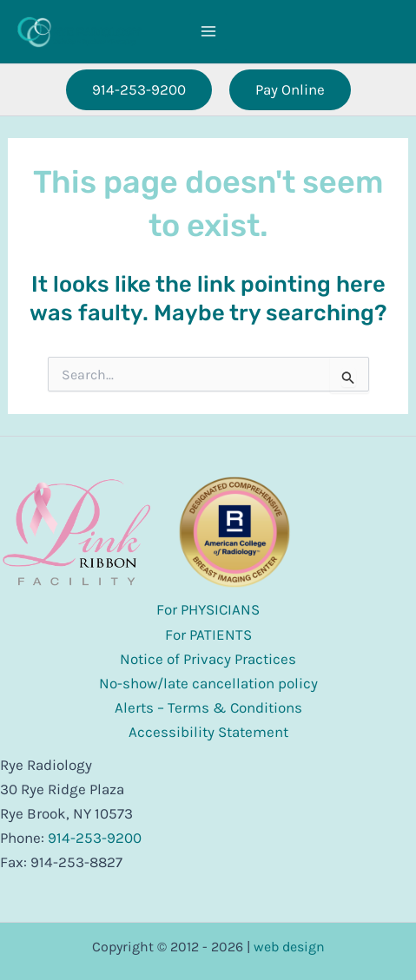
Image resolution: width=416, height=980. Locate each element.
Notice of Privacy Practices (208, 659)
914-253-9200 (95, 838)
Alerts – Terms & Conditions (208, 707)
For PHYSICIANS (208, 609)
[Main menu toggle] (208, 32)
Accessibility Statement (208, 732)
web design (289, 947)
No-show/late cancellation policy (208, 683)
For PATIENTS (208, 635)
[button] (139, 90)
